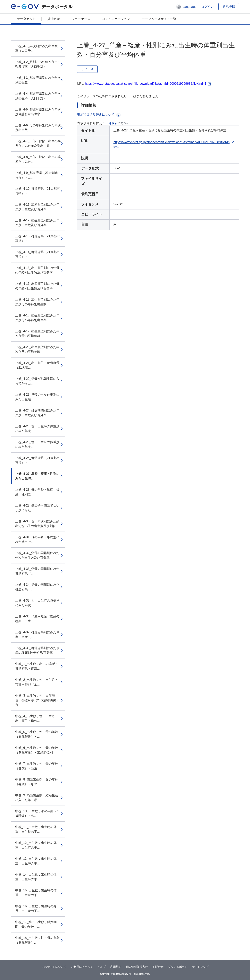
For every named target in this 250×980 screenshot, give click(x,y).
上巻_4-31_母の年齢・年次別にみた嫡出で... (37, 539)
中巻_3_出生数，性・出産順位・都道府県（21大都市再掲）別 (37, 700)
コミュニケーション (116, 19)
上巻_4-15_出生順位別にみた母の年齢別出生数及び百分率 (37, 270)
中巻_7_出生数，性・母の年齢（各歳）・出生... (37, 766)
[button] (186, 7)
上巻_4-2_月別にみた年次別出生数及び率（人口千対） (38, 64)
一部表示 (111, 123)
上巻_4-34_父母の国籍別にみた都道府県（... (37, 587)
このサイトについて (54, 967)
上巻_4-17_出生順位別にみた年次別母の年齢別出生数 (37, 302)
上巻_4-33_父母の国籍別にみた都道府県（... (37, 571)
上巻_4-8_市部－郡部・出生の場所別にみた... (38, 159)
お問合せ (158, 967)
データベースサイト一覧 (159, 19)
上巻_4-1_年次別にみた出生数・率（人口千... (38, 48)
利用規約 (116, 967)
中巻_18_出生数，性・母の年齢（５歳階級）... (37, 940)
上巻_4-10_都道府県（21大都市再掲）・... (37, 191)
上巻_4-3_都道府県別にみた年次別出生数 (38, 80)
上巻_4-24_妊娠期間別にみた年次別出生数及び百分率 (37, 413)
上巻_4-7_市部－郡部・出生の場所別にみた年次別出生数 (38, 143)
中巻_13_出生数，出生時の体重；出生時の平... (36, 861)
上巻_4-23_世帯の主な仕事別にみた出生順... (37, 397)
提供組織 (54, 19)
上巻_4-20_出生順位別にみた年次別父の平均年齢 (37, 349)
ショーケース (81, 19)
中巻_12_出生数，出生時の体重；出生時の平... (36, 845)
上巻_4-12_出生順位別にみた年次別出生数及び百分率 (37, 223)
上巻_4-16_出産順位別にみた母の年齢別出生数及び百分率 (37, 286)
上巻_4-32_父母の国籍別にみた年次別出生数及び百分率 (37, 555)
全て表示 (123, 123)
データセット (26, 19)
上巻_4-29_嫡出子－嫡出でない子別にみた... (37, 508)
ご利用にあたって (82, 967)
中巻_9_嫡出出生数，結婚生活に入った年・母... (37, 798)
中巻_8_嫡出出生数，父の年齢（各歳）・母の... (37, 782)
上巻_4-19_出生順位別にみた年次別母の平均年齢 (37, 334)
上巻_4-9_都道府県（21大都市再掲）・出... (37, 175)
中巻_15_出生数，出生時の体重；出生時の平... (36, 893)
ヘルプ (102, 967)
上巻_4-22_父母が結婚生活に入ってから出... (37, 381)
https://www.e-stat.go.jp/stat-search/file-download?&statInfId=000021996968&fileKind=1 (146, 84)
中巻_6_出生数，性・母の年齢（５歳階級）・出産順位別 (37, 750)
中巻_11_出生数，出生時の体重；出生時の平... (36, 829)
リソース (87, 69)
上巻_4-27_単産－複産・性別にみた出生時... (37, 476)
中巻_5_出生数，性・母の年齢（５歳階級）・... (37, 734)
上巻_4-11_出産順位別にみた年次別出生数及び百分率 (37, 207)
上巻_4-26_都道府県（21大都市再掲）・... (37, 460)
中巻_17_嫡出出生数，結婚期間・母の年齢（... (36, 924)
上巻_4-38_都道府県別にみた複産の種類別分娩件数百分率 (37, 650)
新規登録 (229, 7)
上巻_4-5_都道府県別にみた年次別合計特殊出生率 (38, 112)
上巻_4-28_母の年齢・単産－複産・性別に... (37, 492)
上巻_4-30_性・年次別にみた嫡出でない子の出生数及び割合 (37, 524)
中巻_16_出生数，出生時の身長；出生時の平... (36, 909)
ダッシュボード (178, 967)
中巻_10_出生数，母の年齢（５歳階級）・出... (37, 813)
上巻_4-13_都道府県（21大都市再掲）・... (37, 238)
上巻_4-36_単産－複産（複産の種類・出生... (37, 619)
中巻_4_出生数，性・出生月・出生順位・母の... (37, 718)
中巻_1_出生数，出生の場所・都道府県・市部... (37, 666)
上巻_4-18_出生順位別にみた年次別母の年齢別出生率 (37, 318)
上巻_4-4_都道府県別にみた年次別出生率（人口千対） (38, 96)
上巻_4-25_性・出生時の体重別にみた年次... (37, 429)
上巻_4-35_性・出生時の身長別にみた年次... (37, 603)
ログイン (207, 7)
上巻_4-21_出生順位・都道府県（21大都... (37, 365)
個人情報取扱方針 (137, 967)
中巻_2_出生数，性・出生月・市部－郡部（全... (37, 682)
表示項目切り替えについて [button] (99, 115)
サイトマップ (200, 967)
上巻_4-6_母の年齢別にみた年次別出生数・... (38, 128)
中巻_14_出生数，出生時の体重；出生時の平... (36, 877)
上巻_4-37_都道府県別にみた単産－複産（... (37, 635)
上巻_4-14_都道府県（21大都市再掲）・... (37, 254)
